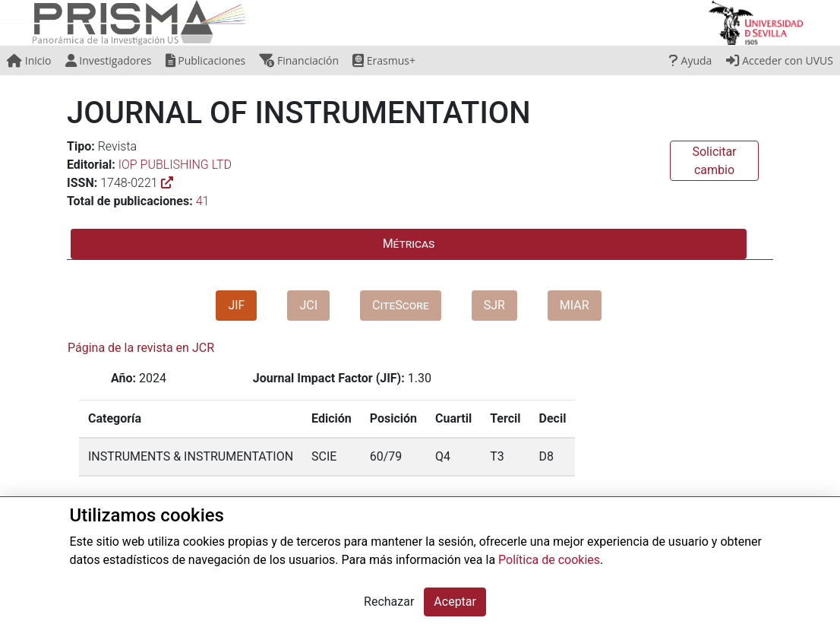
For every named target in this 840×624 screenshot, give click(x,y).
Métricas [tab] (409, 244)
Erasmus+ (384, 60)
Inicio (29, 60)
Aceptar (455, 602)
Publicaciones (206, 60)
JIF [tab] (236, 305)
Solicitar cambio (714, 161)
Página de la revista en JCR (141, 348)
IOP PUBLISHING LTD (175, 165)
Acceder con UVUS (780, 60)
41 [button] (203, 201)
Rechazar (389, 602)
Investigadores (109, 60)
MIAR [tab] (575, 305)
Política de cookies (549, 560)
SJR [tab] (494, 305)
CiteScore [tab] (401, 305)
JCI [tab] (308, 305)
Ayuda (690, 60)
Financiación (299, 60)
